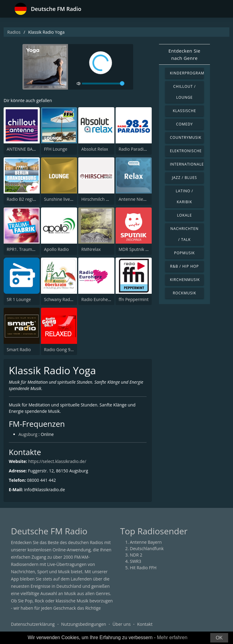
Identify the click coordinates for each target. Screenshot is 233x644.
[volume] (103, 84)
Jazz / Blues (185, 178)
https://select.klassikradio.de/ (57, 461)
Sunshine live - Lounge (66, 199)
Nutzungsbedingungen (84, 624)
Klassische (185, 111)
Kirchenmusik (185, 280)
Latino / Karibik (184, 196)
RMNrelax (91, 249)
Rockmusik (184, 293)
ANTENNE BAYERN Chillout (33, 149)
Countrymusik (186, 137)
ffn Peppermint (134, 299)
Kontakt (145, 624)
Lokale (184, 215)
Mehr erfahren (172, 637)
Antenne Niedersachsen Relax (148, 199)
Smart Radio (19, 349)
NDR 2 (136, 555)
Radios (14, 32)
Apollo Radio (56, 249)
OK (219, 638)
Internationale (187, 164)
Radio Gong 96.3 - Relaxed (70, 349)
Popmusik (184, 253)
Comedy (184, 124)
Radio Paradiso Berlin (140, 149)
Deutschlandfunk (147, 548)
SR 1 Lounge (19, 299)
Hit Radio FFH (143, 568)
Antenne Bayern (146, 542)
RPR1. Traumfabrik (25, 249)
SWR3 (135, 561)
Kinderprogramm (187, 73)
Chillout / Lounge (184, 92)
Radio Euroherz (96, 299)
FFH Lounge (56, 149)
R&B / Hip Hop (185, 266)
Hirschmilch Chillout (101, 199)
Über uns (122, 624)
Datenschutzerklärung (33, 624)
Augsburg (28, 434)
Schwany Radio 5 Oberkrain (71, 299)
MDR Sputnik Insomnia (141, 249)
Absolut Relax (95, 149)
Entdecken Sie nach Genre (184, 54)
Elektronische (186, 151)
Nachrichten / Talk (184, 234)
